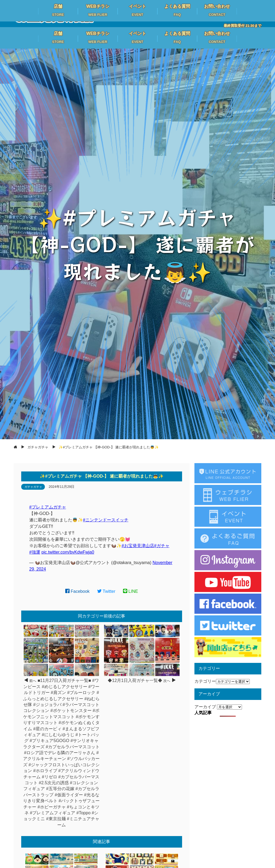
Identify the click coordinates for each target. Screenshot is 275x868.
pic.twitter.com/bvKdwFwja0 (68, 552)
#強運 (35, 552)
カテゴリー (205, 681)
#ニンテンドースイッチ (106, 520)
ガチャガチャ (33, 487)
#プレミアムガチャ (48, 507)
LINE (131, 591)
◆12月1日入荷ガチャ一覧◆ (135, 680)
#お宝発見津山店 (138, 546)
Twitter (106, 591)
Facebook (77, 591)
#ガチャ (162, 546)
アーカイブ (205, 707)
